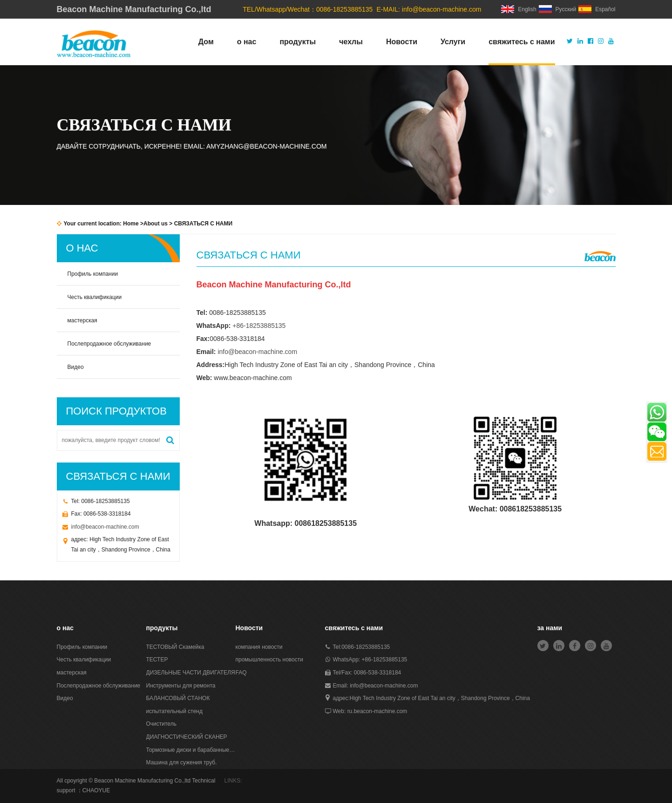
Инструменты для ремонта (181, 686)
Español (597, 9)
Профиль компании (93, 274)
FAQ (241, 673)
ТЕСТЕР (157, 660)
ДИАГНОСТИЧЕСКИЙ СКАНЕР (187, 737)
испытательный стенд (174, 711)
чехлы (351, 42)
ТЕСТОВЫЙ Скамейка (175, 647)
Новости (402, 42)
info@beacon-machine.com (442, 9)
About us (156, 224)
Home (131, 224)
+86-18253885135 (259, 326)
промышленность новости (269, 660)
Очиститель (161, 724)
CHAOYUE (96, 790)
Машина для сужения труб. (182, 762)
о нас (247, 42)
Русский (558, 9)
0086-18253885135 (366, 647)
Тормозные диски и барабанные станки (191, 750)
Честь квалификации (95, 297)
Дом (206, 42)
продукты (298, 42)
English (519, 9)
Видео (76, 367)
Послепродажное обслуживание (109, 344)
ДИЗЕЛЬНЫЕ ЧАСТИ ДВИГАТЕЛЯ (191, 673)
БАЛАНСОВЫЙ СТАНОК (178, 698)
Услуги (453, 42)
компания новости (259, 647)
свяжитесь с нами (522, 42)
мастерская (82, 320)
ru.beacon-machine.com (377, 711)
